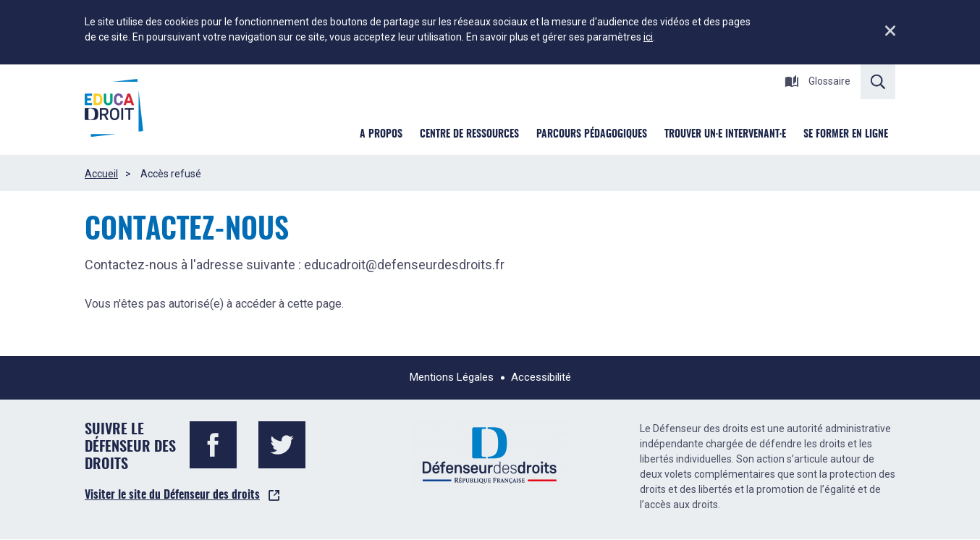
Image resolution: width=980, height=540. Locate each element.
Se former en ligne (846, 135)
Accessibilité (541, 377)
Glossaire (818, 81)
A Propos (381, 135)
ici (648, 37)
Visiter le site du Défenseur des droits (172, 495)
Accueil (101, 174)
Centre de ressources (469, 135)
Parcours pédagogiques (592, 135)
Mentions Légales (452, 377)
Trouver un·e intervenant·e (725, 135)
